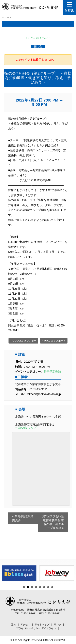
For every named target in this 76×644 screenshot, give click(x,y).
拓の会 (38, 46)
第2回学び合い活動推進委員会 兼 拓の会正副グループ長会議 (53, 522)
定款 (14, 625)
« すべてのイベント (38, 38)
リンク (58, 625)
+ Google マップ (26, 428)
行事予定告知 (52, 372)
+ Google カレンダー (24, 341)
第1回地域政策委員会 (23, 518)
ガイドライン (49, 628)
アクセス (25, 625)
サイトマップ (42, 625)
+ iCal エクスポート (54, 341)
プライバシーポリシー (28, 628)
